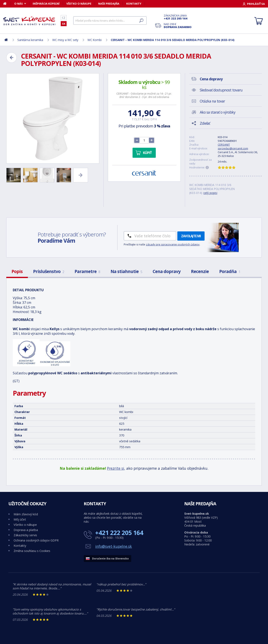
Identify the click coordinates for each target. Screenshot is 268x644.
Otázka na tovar (212, 101)
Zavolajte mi (191, 236)
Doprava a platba (26, 530)
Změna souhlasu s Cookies (32, 551)
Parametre (87, 271)
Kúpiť (147, 153)
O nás (19, 4)
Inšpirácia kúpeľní (46, 4)
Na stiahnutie (126, 271)
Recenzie (200, 271)
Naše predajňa (109, 4)
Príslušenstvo (49, 271)
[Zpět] (12, 58)
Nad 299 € (178, 26)
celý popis (210, 193)
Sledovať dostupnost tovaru (221, 90)
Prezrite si (116, 468)
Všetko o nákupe (79, 4)
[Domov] (7, 4)
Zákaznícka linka (178, 17)
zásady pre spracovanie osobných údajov (173, 244)
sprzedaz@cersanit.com (233, 148)
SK (64, 24)
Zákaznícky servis (25, 535)
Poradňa (230, 271)
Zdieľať (205, 123)
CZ (64, 18)
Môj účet (20, 519)
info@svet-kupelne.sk (114, 546)
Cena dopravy (167, 271)
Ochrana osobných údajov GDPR (36, 540)
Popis (17, 271)
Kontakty (134, 4)
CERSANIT (224, 145)
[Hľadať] (110, 21)
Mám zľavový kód (26, 514)
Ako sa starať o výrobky (218, 112)
